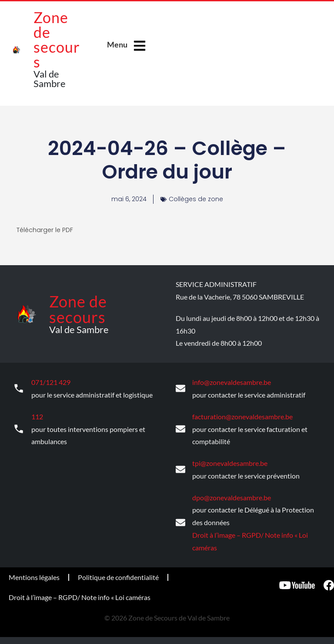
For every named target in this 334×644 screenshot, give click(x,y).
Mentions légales (34, 575)
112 (37, 416)
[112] (19, 428)
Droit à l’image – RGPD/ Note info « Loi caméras (80, 595)
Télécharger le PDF (45, 230)
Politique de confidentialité (118, 575)
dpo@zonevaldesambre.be (232, 496)
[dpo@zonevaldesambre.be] (180, 521)
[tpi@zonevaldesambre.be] (180, 469)
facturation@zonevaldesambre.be (242, 416)
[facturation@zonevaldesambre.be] (180, 428)
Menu (117, 44)
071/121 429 (51, 382)
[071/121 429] (19, 388)
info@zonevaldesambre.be (232, 382)
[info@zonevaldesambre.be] (180, 388)
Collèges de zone (196, 199)
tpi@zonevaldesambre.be (230, 462)
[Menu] (140, 46)
